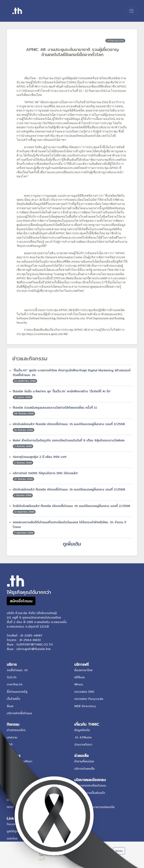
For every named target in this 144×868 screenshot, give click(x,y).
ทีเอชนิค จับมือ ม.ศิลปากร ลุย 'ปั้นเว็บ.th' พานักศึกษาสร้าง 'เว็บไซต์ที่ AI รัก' (62, 391)
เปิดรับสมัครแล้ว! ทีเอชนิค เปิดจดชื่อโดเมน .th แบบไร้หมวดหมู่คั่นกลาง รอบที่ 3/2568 (69, 424)
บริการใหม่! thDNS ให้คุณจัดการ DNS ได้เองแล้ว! (45, 473)
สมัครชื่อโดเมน (21, 601)
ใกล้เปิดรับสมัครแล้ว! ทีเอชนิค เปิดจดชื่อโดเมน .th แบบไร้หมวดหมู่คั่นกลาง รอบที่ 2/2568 (71, 506)
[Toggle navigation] (131, 11)
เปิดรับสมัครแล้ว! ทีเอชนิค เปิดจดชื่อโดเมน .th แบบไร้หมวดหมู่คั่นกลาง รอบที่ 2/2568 (69, 489)
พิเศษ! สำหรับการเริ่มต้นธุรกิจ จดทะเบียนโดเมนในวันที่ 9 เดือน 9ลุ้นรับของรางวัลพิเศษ (69, 440)
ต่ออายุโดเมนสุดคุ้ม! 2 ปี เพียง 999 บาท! (40, 457)
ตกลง (119, 851)
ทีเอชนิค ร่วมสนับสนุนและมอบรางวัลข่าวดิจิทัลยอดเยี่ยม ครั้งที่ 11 (55, 408)
